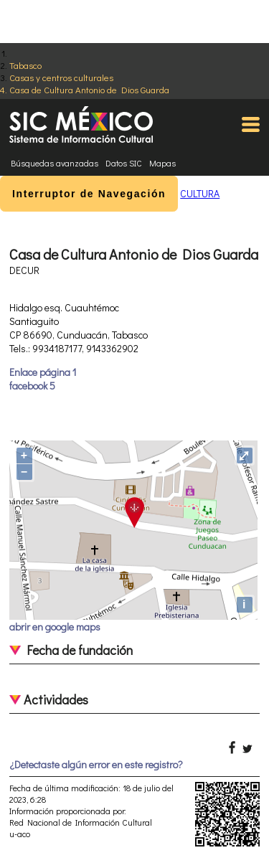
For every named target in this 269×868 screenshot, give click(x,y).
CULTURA (200, 193)
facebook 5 (32, 386)
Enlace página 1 (43, 372)
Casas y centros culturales (61, 77)
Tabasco (25, 65)
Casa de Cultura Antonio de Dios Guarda (89, 89)
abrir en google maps (55, 627)
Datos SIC (124, 163)
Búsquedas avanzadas (55, 163)
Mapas (162, 163)
